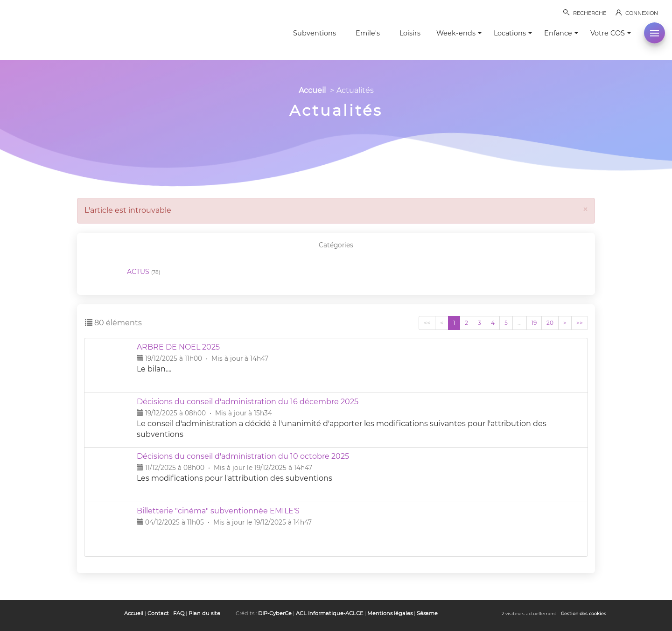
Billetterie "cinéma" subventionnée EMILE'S (218, 511)
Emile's (368, 33)
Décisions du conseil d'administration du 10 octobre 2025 (243, 456)
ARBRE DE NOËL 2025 (178, 347)
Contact (158, 613)
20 (550, 323)
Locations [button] (513, 33)
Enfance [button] (561, 33)
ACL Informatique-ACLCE (329, 613)
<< (427, 323)
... (520, 323)
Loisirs (410, 33)
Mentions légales (390, 613)
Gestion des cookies (584, 613)
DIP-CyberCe (275, 613)
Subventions (315, 33)
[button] (654, 33)
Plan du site (204, 613)
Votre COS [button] (611, 33)
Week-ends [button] (459, 33)
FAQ (179, 613)
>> (580, 323)
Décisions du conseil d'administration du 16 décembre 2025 (248, 402)
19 (534, 323)
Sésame (427, 613)
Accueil (312, 90)
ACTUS (143, 272)
